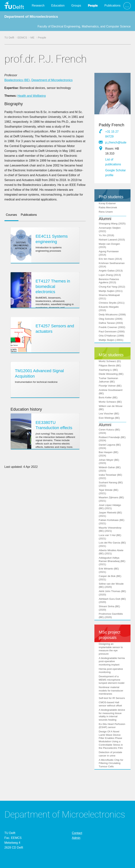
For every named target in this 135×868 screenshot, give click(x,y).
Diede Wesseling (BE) (111, 374)
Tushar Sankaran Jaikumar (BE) (108, 380)
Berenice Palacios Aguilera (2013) (109, 281)
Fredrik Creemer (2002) (112, 327)
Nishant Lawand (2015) (112, 240)
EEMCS (22, 38)
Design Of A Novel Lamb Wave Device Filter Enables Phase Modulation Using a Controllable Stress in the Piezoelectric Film (111, 740)
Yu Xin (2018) (106, 235)
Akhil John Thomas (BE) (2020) (112, 593)
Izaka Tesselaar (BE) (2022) (110, 477)
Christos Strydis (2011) (112, 303)
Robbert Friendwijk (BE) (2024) (112, 439)
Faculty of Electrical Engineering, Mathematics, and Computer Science (84, 26)
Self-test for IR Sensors (112, 698)
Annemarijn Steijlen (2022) (110, 230)
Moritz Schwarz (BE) (110, 402)
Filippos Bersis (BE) (110, 366)
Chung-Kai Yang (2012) (112, 287)
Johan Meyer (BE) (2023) (109, 462)
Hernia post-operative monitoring (111, 671)
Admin (76, 838)
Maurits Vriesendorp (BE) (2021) (110, 529)
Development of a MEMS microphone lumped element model (112, 680)
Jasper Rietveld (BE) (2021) (110, 514)
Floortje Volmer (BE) (110, 386)
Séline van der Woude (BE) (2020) (111, 585)
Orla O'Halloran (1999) (111, 336)
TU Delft (9, 38)
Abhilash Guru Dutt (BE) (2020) (112, 601)
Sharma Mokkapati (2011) (109, 297)
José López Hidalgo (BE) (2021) (110, 507)
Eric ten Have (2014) (110, 259)
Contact (77, 833)
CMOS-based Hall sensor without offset (110, 704)
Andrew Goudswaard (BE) (111, 392)
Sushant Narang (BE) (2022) (111, 484)
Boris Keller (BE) (108, 397)
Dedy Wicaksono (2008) (112, 315)
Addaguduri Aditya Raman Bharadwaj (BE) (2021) (112, 561)
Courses (12, 215)
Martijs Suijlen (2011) (111, 291)
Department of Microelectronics (31, 17)
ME (32, 38)
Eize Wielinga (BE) (109, 418)
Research (38, 6)
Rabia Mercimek (108, 207)
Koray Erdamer (107, 203)
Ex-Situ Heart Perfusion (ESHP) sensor (112, 726)
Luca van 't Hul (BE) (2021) (110, 537)
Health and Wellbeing (32, 96)
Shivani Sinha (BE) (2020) (109, 608)
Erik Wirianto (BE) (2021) (109, 570)
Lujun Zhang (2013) (110, 275)
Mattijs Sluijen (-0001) (111, 340)
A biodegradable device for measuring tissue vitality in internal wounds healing (112, 715)
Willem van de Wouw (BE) (111, 408)
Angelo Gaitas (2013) (111, 271)
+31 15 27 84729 (112, 134)
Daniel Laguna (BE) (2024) (110, 446)
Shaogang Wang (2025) (112, 224)
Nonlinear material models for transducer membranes (111, 691)
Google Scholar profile (115, 173)
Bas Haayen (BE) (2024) (108, 454)
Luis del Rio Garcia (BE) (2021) (112, 544)
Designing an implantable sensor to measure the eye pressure (111, 649)
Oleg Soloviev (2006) (111, 319)
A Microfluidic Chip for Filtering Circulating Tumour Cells (111, 763)
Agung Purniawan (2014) (109, 253)
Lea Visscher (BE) (109, 414)
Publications (112, 6)
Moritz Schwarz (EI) (110, 361)
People (93, 6)
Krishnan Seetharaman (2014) (112, 265)
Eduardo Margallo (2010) (109, 309)
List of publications (113, 162)
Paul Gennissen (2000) (112, 332)
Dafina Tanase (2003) (111, 323)
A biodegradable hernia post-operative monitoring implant (112, 661)
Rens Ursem (106, 212)
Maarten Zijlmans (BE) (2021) (111, 499)
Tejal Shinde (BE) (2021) (108, 492)
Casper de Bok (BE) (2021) (110, 578)
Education (58, 6)
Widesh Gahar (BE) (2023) (110, 469)
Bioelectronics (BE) (17, 80)
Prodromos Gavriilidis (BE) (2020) (111, 616)
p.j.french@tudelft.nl (116, 142)
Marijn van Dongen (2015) (109, 246)
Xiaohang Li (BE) (108, 370)
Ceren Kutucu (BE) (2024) (109, 431)
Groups (76, 6)
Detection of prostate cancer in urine (110, 754)
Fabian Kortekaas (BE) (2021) (112, 522)
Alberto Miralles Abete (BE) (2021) (111, 552)
